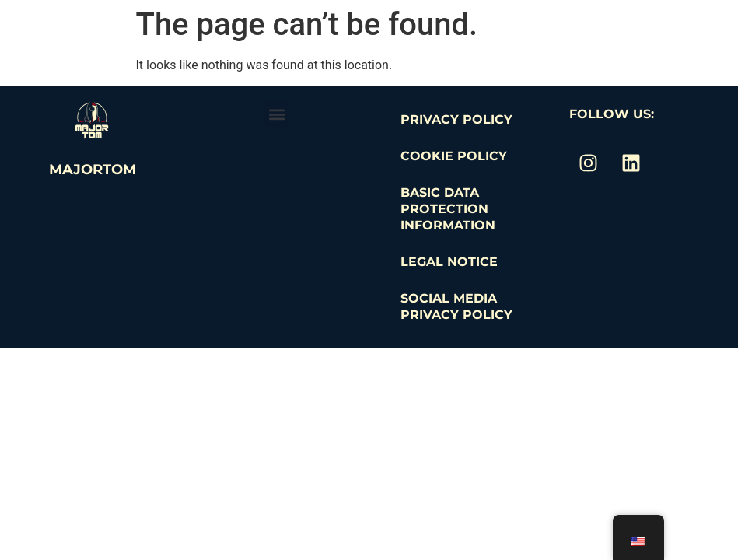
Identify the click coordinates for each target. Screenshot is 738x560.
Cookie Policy (454, 156)
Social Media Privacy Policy (456, 306)
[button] (276, 114)
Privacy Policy (456, 119)
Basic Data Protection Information (448, 209)
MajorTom (93, 170)
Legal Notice (449, 262)
